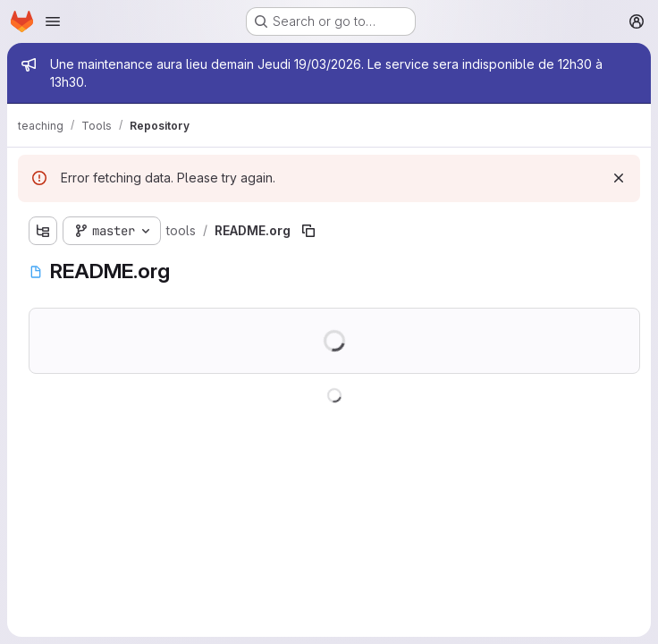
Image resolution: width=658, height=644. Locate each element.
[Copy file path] (308, 231)
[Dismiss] (619, 178)
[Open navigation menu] (53, 21)
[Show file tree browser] (43, 231)
